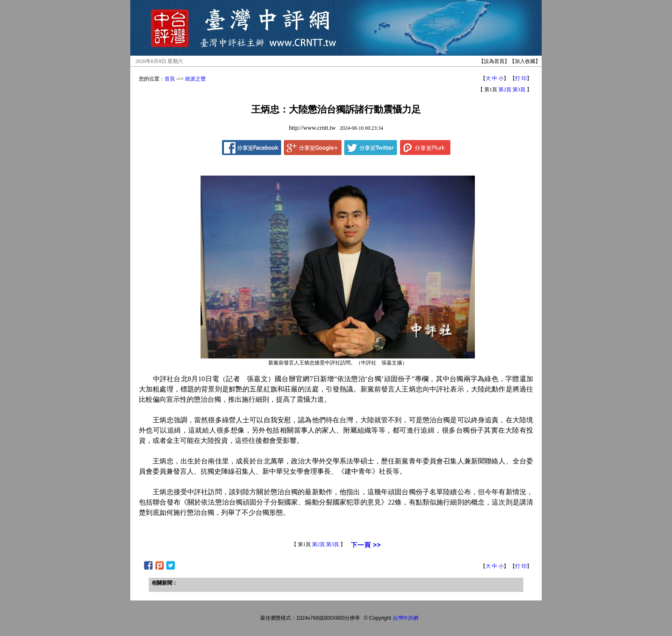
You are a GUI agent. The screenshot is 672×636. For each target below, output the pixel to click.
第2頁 (505, 90)
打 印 (521, 78)
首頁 (170, 79)
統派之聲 (195, 79)
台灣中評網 (405, 618)
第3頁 (519, 90)
